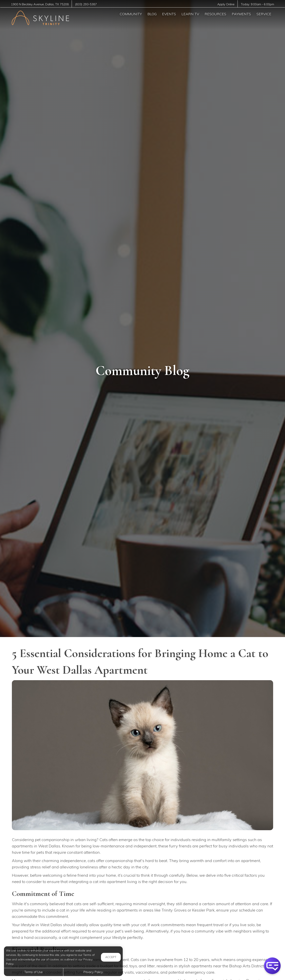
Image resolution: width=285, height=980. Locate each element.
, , (40, 4)
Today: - (257, 4)
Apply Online (226, 4)
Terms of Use (34, 972)
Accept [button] (111, 957)
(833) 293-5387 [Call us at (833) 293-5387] (86, 4)
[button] (272, 966)
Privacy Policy (93, 972)
